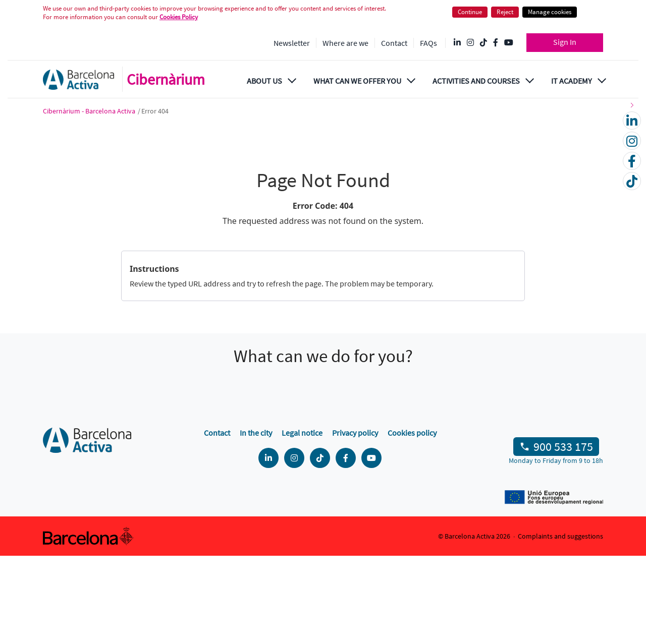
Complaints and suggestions (560, 624)
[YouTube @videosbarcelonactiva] (509, 43)
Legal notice (302, 521)
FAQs (428, 43)
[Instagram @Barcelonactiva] (470, 43)
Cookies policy (412, 521)
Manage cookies (550, 12)
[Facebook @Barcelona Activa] (496, 43)
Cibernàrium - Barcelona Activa (90, 111)
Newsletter (292, 43)
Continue (470, 12)
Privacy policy (355, 521)
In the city (256, 521)
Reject (505, 12)
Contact (394, 43)
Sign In (565, 42)
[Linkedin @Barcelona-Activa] (457, 43)
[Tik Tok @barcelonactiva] (483, 43)
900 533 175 (563, 535)
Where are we (345, 43)
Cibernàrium (166, 79)
